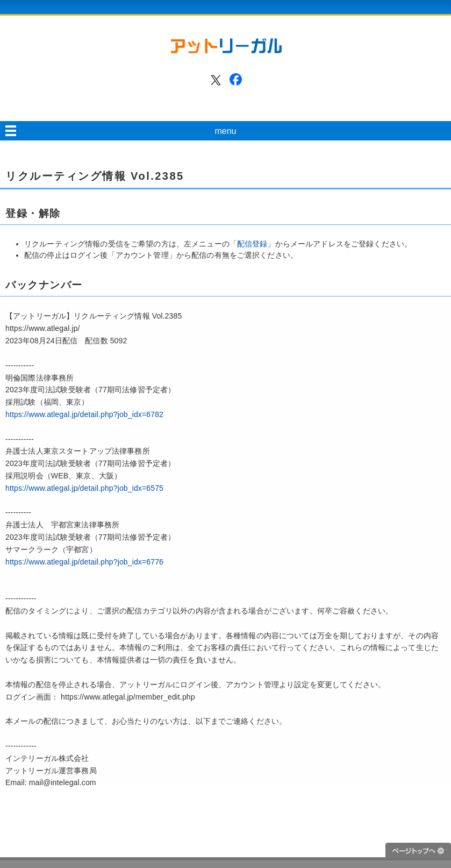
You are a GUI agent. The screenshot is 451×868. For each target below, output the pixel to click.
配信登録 (252, 244)
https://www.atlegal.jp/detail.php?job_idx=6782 (84, 414)
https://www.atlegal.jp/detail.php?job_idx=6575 (84, 488)
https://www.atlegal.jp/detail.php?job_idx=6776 (84, 562)
